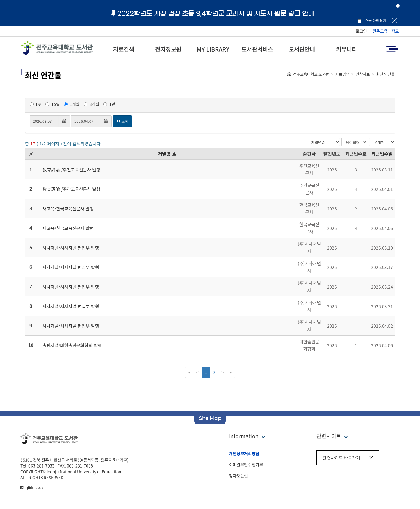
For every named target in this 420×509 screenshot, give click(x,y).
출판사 (309, 154)
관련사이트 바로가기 (348, 458)
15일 (52, 104)
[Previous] (197, 372)
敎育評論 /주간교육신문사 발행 (72, 170)
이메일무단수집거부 (246, 464)
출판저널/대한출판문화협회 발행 (72, 345)
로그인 (361, 31)
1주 (36, 104)
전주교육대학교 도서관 (311, 74)
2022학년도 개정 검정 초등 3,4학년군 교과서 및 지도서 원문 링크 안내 (213, 13)
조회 (122, 121)
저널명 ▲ (167, 154)
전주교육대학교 (386, 31)
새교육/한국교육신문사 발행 (68, 209)
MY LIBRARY (213, 49)
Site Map (210, 418)
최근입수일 (382, 154)
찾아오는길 (238, 475)
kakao (35, 487)
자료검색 (124, 49)
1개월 (72, 104)
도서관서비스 (257, 49)
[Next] (223, 372)
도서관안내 (302, 49)
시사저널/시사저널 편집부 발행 (71, 248)
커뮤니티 (346, 49)
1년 (109, 104)
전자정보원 (168, 49)
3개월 (92, 104)
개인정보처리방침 (244, 453)
